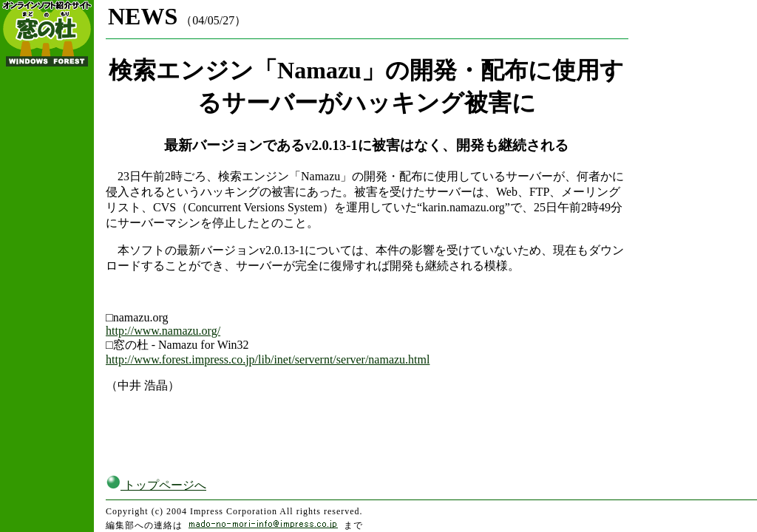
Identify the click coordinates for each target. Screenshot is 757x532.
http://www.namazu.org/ (163, 331)
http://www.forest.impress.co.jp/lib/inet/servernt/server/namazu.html (268, 359)
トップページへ (156, 485)
